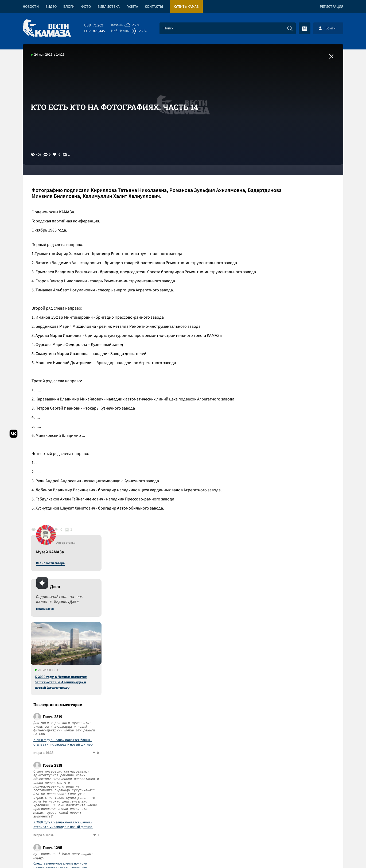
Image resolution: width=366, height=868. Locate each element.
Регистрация (332, 7)
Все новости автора (284, 182)
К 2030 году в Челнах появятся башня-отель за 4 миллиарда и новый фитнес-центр (295, 301)
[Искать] (290, 28)
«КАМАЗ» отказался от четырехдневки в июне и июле (82, 668)
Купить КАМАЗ (186, 7)
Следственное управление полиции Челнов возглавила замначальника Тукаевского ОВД (294, 485)
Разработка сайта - (323, 853)
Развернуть (183, 832)
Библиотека (109, 7)
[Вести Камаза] (47, 28)
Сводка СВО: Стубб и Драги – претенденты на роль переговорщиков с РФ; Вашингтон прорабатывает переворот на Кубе (117, 745)
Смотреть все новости (199, 648)
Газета (132, 7)
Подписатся (279, 228)
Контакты (154, 7)
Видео (51, 7)
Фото (86, 7)
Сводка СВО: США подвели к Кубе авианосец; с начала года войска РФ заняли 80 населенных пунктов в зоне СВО (110, 691)
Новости (31, 7)
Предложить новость (290, 665)
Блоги (69, 7)
